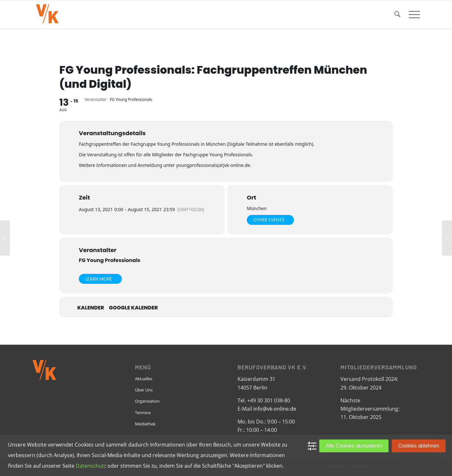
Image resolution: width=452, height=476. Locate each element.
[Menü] (412, 14)
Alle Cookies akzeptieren (354, 446)
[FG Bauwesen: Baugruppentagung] (447, 238)
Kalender (91, 308)
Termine (143, 413)
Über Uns (144, 390)
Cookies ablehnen (419, 446)
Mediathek (145, 424)
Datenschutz (91, 466)
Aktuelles (144, 379)
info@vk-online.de (275, 409)
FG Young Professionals (110, 260)
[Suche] (397, 14)
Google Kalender (134, 308)
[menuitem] (397, 14)
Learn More (99, 279)
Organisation (147, 401)
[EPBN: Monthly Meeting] (5, 238)
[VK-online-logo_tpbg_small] (47, 14)
